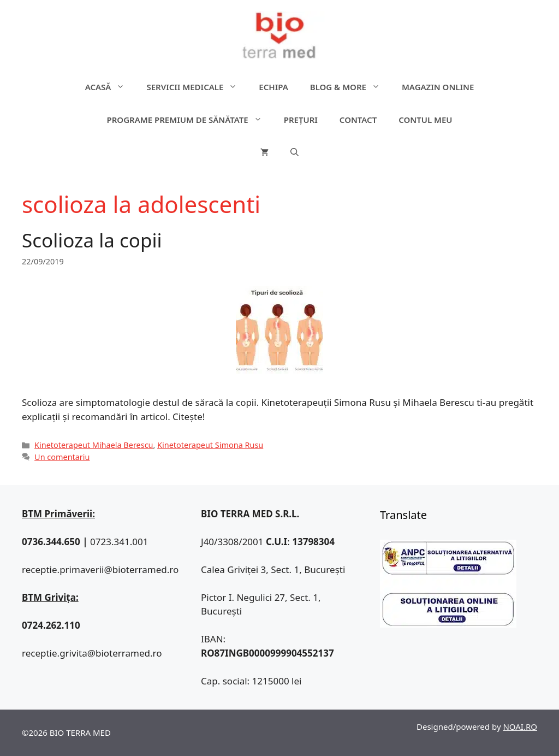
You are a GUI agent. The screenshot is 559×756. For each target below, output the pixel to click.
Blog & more (350, 87)
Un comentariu (62, 457)
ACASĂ (111, 87)
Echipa (273, 87)
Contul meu (425, 120)
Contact (358, 120)
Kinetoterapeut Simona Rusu (210, 445)
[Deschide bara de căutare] (295, 152)
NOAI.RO (520, 727)
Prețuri (301, 120)
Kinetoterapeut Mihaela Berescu (94, 445)
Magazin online (438, 87)
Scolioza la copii (92, 240)
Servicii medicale (197, 87)
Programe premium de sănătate (189, 120)
